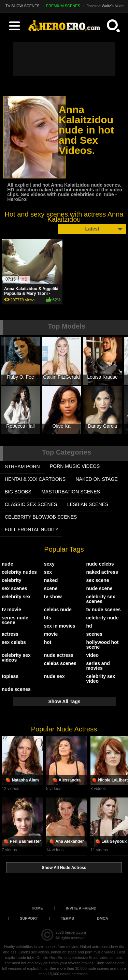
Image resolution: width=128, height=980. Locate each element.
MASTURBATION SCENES (71, 492)
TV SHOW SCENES (23, 6)
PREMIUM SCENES (63, 6)
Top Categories (67, 452)
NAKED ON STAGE (97, 479)
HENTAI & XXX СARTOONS (35, 479)
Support (29, 918)
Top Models (67, 326)
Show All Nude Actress (64, 868)
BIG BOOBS (18, 492)
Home (37, 908)
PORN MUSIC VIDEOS (75, 466)
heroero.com (75, 932)
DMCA (103, 918)
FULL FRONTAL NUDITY (32, 529)
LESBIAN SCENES (88, 504)
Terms (67, 918)
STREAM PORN (22, 467)
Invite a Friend (81, 908)
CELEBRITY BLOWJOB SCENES (41, 517)
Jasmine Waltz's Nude (105, 6)
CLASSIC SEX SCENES (31, 504)
